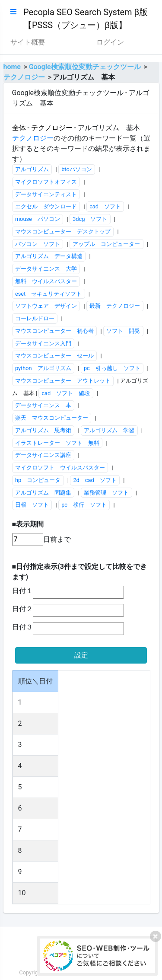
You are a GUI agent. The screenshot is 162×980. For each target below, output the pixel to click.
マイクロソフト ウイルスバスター (60, 468)
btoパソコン (77, 169)
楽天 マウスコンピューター (52, 418)
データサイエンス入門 (43, 343)
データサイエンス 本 (43, 405)
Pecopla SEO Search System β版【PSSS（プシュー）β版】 (86, 19)
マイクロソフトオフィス (46, 182)
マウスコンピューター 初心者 (54, 331)
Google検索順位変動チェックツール (85, 67)
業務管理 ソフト (106, 493)
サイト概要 (28, 42)
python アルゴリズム (43, 368)
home (12, 67)
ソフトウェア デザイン (46, 306)
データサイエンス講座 (43, 455)
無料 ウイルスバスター (46, 281)
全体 (19, 128)
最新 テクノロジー (115, 306)
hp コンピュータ (38, 480)
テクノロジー (24, 77)
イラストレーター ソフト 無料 (57, 443)
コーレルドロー (35, 318)
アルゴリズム (32, 169)
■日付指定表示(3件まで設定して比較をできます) (79, 572)
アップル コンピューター (106, 244)
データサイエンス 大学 (46, 269)
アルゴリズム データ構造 (49, 256)
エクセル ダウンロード (46, 206)
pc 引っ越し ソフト (112, 368)
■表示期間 (28, 524)
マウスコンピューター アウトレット (63, 381)
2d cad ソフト (95, 480)
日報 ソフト (32, 505)
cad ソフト (105, 206)
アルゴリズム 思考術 (43, 430)
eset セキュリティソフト (48, 294)
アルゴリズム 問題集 (43, 493)
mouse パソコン (38, 219)
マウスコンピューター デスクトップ (63, 231)
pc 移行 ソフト (84, 505)
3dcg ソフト (90, 219)
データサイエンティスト (46, 194)
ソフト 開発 (123, 331)
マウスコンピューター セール (54, 356)
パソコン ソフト (38, 244)
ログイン (110, 42)
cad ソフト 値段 (66, 393)
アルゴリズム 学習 (109, 430)
